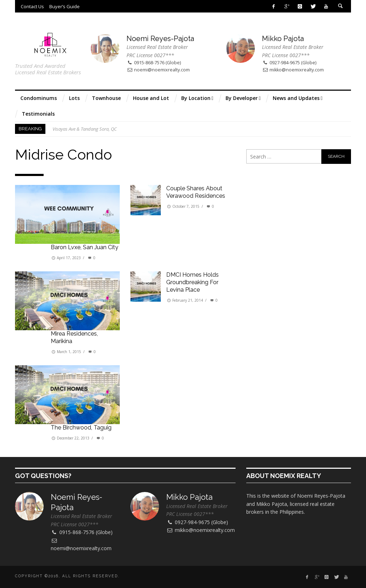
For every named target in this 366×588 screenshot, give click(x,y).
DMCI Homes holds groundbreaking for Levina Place (192, 282)
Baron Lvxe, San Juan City (85, 247)
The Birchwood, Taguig (81, 428)
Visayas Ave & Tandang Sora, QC (85, 129)
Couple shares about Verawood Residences (196, 192)
